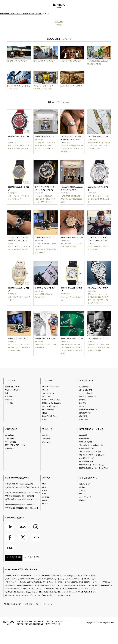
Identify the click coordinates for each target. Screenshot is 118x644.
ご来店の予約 (10, 438)
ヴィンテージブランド (13, 390)
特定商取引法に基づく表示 (12, 604)
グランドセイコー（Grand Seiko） (100, 585)
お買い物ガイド (86, 380)
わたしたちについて (88, 478)
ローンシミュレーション (87, 396)
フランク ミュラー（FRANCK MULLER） (67, 579)
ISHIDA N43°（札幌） (86, 442)
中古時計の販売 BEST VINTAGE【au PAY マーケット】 (22, 500)
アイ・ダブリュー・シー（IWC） (53, 582)
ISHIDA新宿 (83, 435)
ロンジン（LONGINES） (87, 589)
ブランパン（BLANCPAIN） (86, 575)
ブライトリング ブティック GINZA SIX (92, 455)
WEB (44, 484)
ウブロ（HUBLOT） (71, 582)
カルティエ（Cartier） (12, 575)
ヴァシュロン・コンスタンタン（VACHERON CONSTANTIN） (41, 575)
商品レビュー (47, 442)
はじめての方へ (85, 387)
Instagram (36, 527)
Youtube (10, 527)
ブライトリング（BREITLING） (15, 582)
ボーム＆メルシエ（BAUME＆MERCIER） (19, 595)
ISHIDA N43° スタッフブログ (70, 61)
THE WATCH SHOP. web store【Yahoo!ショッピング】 (22, 488)
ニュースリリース (85, 497)
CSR (81, 494)
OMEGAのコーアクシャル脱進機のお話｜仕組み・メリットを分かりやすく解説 (99, 347)
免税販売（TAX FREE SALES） (89, 409)
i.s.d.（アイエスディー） (50, 416)
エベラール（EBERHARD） (67, 592)
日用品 (45, 413)
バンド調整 (83, 416)
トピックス (9, 403)
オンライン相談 (10, 442)
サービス (82, 490)
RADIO (45, 494)
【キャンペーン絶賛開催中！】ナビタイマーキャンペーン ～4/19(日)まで (72, 148)
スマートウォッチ (48, 393)
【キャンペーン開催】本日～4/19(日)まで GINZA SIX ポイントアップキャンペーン (46, 199)
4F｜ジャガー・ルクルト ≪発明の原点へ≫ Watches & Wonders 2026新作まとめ (45, 145)
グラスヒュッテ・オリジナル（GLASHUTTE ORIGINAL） (68, 585)
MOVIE (45, 490)
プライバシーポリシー (32, 604)
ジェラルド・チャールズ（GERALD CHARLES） (41, 592)
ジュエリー (46, 396)
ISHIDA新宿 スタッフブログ (17, 61)
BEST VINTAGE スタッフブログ (71, 86)
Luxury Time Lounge (86, 448)
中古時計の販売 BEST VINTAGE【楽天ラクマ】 (20, 505)
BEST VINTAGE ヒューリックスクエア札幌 (94, 468)
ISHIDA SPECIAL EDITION (51, 400)
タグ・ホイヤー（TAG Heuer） (102, 582)
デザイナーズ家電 (48, 409)
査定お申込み (10, 448)
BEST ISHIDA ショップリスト (92, 429)
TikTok (36, 537)
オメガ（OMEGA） (88, 579)
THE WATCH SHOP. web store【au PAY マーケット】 (23, 493)
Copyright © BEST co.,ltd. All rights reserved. (100, 623)
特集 (7, 393)
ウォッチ (45, 390)
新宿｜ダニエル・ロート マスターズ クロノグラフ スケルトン (99, 199)
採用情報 (82, 500)
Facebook (10, 537)
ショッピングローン (86, 393)
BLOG (23, 527)
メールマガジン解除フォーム (32, 558)
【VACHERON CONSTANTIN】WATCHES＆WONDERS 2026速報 (72, 199)
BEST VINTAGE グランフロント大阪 (91, 465)
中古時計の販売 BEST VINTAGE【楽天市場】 (20, 496)
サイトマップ (48, 604)
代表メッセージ (85, 484)
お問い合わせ (10, 435)
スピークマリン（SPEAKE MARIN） (46, 589)
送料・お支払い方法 (86, 390)
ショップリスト (10, 400)
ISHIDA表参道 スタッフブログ (44, 61)
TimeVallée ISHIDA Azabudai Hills (91, 445)
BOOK (44, 487)
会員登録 (45, 435)
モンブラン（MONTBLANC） (14, 592)
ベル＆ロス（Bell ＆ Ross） (86, 592)
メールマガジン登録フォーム (14, 558)
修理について (84, 419)
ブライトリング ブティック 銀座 (90, 452)
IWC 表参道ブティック (87, 458)
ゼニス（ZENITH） (85, 582)
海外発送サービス (85, 413)
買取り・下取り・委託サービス (15, 445)
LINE (10, 548)
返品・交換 (83, 403)
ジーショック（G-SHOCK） (62, 595)
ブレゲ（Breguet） (69, 575)
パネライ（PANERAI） (34, 582)
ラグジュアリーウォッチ (50, 387)
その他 (45, 419)
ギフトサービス (85, 406)
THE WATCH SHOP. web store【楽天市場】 (19, 484)
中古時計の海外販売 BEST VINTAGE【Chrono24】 (22, 508)
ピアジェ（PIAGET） (41, 585)
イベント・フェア (11, 396)
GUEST (45, 503)
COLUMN (46, 497)
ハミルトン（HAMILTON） (43, 595)
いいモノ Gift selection (50, 406)
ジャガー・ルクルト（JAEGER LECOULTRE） (20, 579)
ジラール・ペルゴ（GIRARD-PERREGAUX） (19, 585)
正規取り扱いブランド (13, 387)
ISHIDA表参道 (84, 438)
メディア (46, 478)
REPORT (45, 500)
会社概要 (82, 487)
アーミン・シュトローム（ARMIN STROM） (19, 589)
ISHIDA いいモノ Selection (51, 403)
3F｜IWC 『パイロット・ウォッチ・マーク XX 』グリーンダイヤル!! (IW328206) (19, 347)
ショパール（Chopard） (44, 579)
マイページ (47, 429)
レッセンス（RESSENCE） (69, 589)
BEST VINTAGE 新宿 (86, 461)
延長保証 (82, 400)
